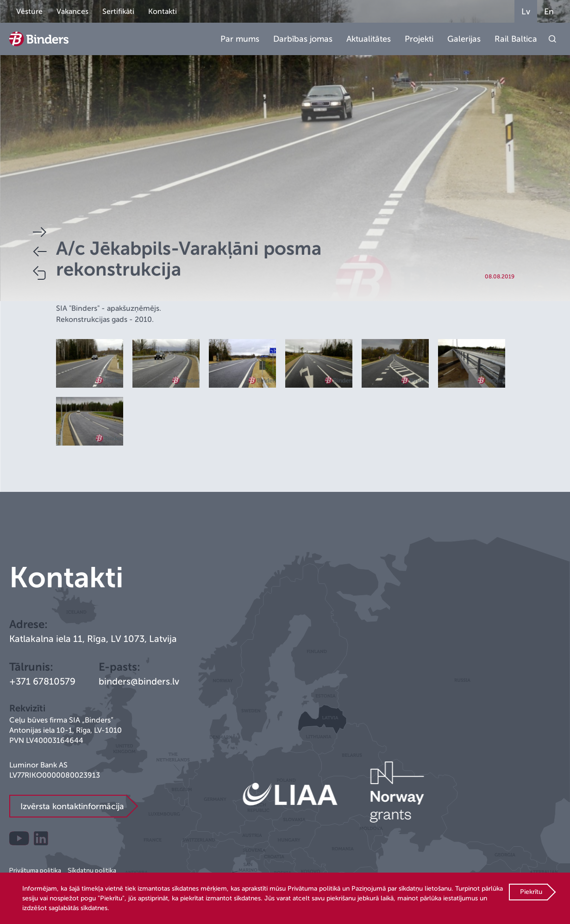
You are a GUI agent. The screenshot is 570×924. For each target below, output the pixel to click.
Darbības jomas (303, 39)
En (549, 12)
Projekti (419, 39)
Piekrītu (531, 892)
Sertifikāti (118, 12)
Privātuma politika (35, 870)
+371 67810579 (42, 682)
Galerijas (464, 39)
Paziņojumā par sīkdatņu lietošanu (401, 889)
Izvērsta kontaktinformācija (72, 806)
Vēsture (29, 12)
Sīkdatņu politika (92, 870)
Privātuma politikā (314, 889)
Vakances (72, 12)
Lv (526, 12)
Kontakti (163, 12)
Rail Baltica (516, 39)
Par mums (240, 39)
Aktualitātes (369, 39)
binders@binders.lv (139, 682)
